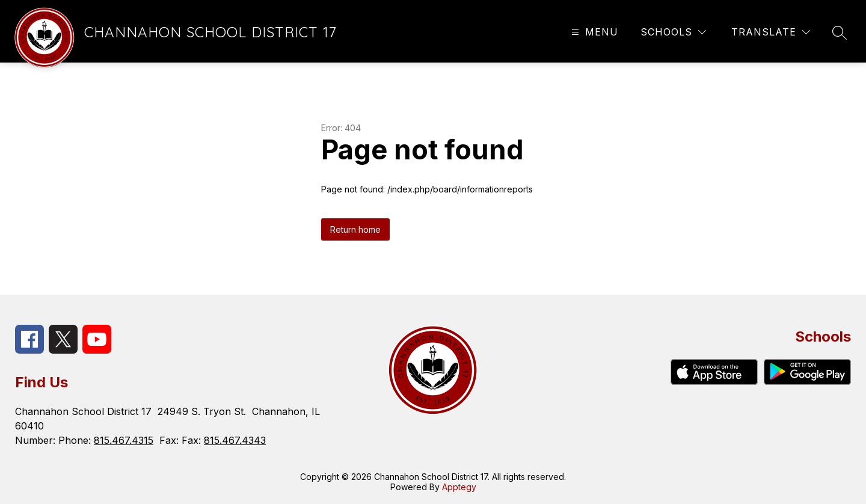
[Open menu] (593, 32)
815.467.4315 (124, 440)
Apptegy (459, 487)
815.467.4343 (235, 440)
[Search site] (840, 32)
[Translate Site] (771, 32)
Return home (355, 229)
